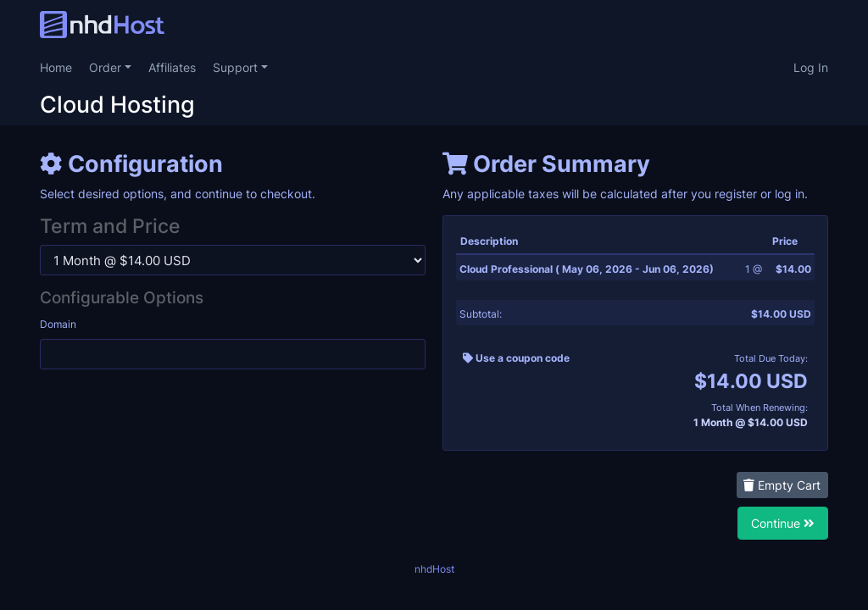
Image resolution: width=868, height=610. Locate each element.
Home (56, 67)
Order (107, 67)
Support (237, 67)
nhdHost (434, 569)
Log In (811, 67)
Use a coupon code (516, 358)
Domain (58, 324)
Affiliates (172, 67)
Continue (783, 523)
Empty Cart (782, 485)
